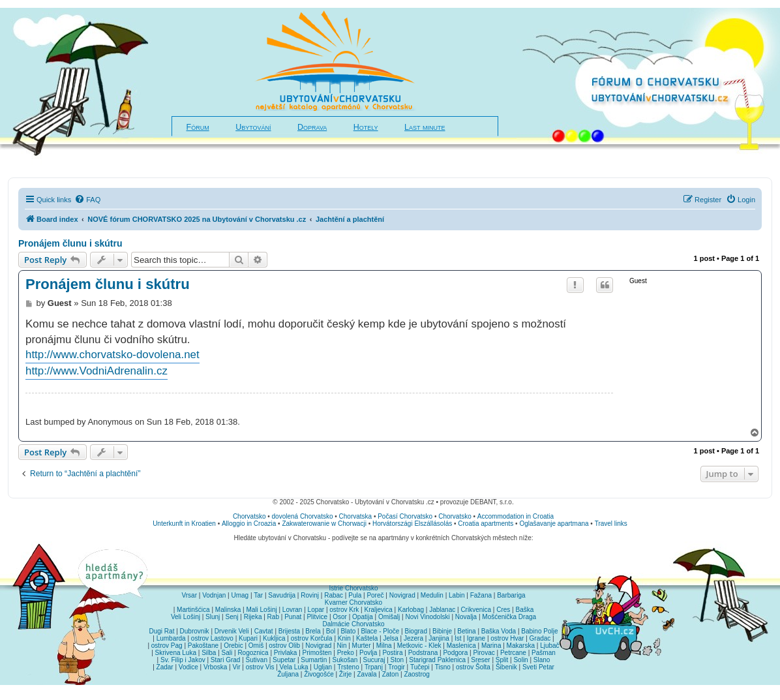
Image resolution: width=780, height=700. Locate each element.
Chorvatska (356, 516)
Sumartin (314, 660)
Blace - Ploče (380, 631)
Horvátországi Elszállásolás (412, 524)
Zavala (367, 674)
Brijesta (289, 631)
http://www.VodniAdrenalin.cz (97, 371)
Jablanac (442, 610)
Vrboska (215, 667)
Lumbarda (171, 638)
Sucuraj (374, 660)
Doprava (312, 127)
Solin (520, 660)
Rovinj (310, 595)
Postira (392, 653)
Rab (273, 617)
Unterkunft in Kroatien (184, 524)
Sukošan (345, 660)
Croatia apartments (486, 524)
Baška (525, 610)
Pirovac (484, 653)
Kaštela (367, 638)
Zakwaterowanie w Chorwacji (324, 524)
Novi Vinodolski (427, 617)
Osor (340, 617)
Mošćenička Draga (509, 617)
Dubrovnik (195, 631)
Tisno (443, 667)
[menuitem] (87, 200)
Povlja (368, 653)
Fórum (198, 127)
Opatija (363, 617)
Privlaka (286, 653)
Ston (397, 660)
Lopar (316, 610)
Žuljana (288, 674)
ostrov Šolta (473, 667)
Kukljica (274, 638)
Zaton (391, 674)
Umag (240, 595)
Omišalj (389, 617)
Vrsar (189, 595)
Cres (503, 610)
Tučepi (420, 667)
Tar (258, 595)
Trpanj (374, 667)
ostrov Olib (284, 646)
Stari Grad (226, 660)
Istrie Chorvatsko (353, 588)
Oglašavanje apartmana (554, 524)
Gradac (540, 638)
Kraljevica (378, 610)
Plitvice (317, 617)
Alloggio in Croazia (249, 524)
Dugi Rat (162, 631)
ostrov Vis (260, 667)
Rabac (334, 595)
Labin (457, 595)
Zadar (165, 667)
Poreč (375, 595)
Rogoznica (253, 653)
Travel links (611, 524)
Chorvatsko (249, 516)
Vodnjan (214, 595)
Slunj (213, 617)
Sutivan (257, 660)
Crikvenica (476, 610)
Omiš (256, 646)
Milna (384, 646)
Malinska (228, 610)
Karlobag (411, 610)
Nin (341, 646)
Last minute (425, 127)
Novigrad (402, 595)
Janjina (439, 638)
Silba (209, 653)
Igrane (476, 638)
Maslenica (461, 646)
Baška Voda (499, 631)
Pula (355, 595)
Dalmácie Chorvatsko (353, 624)
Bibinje (442, 631)
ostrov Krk (344, 610)
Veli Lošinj (186, 617)
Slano (542, 660)
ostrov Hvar (507, 638)
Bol (331, 631)
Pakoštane (203, 646)
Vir (236, 667)
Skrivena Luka (176, 653)
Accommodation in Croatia (516, 516)
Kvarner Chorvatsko (353, 602)
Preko (346, 653)
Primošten (317, 653)
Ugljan (323, 667)
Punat (293, 617)
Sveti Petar (538, 667)
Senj (232, 617)
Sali (227, 653)
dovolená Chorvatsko (303, 516)
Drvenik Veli (232, 631)
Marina (491, 646)
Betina (466, 631)
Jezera (413, 638)
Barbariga (511, 595)
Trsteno (348, 667)
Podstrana (423, 653)
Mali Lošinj (261, 610)
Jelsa (390, 638)
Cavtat (264, 631)
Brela (313, 631)
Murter (362, 646)
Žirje (345, 674)
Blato (348, 631)
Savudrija (282, 595)
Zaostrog (416, 674)
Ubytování (253, 127)
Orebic (233, 646)
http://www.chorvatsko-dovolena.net (112, 355)
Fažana (481, 595)
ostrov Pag (167, 646)
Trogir (397, 667)
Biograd (415, 631)
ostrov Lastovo (212, 638)
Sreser (480, 660)
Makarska (521, 646)
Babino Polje (539, 631)
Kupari (248, 638)
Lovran (292, 610)
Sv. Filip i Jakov (183, 660)
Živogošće (319, 674)
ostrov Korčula (312, 638)
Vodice (188, 667)
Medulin (432, 595)
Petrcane (513, 653)
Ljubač (549, 646)
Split (502, 660)
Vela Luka (294, 667)
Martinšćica (193, 610)
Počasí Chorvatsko (405, 516)
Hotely (366, 127)
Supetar (284, 660)
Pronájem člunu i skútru (70, 243)
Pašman (544, 653)
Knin (344, 638)
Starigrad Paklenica (437, 660)
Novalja (466, 617)
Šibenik (506, 667)
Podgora (455, 653)
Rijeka (253, 617)
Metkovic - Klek (419, 646)
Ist (458, 638)
